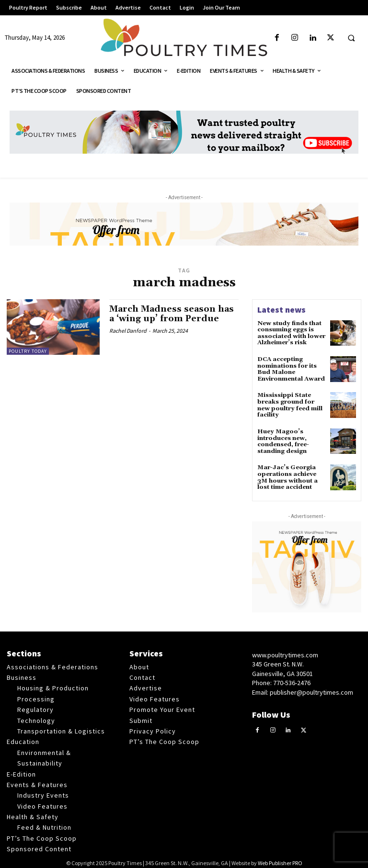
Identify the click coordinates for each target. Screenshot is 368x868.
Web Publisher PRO (280, 859)
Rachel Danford (128, 330)
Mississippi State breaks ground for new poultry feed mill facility (289, 403)
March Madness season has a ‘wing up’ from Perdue (172, 314)
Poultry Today (28, 351)
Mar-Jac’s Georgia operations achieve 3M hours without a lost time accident (287, 474)
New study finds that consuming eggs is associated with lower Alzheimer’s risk (291, 333)
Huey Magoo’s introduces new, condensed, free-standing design (283, 439)
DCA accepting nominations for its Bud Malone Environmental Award (291, 368)
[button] (351, 38)
